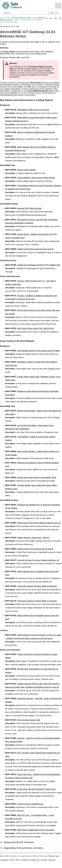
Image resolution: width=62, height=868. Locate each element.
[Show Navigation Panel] (58, 6)
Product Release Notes (22, 18)
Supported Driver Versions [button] (18, 842)
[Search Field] (31, 13)
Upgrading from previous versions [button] (22, 848)
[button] (52, 13)
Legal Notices (26, 856)
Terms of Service (39, 856)
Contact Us (14, 856)
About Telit (4, 856)
